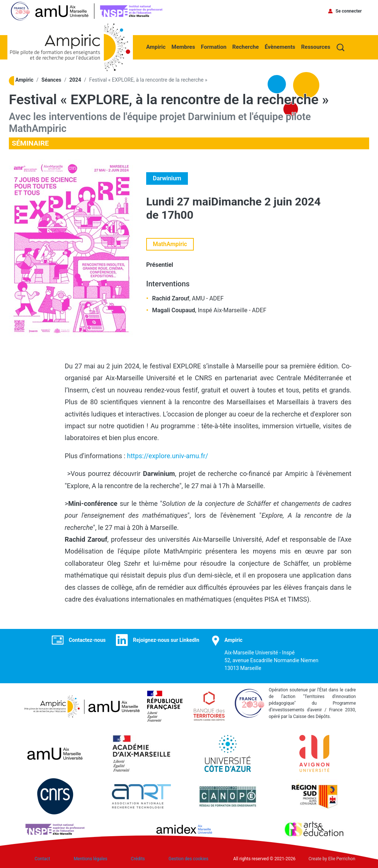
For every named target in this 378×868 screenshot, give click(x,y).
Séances (51, 80)
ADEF (217, 298)
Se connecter (349, 11)
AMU (198, 298)
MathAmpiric (170, 244)
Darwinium (167, 178)
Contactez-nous (87, 640)
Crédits (138, 859)
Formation (214, 47)
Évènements (280, 47)
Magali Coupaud (174, 310)
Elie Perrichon (342, 859)
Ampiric (156, 47)
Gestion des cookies (189, 859)
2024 (75, 80)
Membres (183, 47)
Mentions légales (91, 859)
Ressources (316, 47)
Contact (42, 859)
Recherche (245, 47)
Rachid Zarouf (171, 298)
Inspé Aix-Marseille (223, 310)
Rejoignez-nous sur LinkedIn (166, 640)
